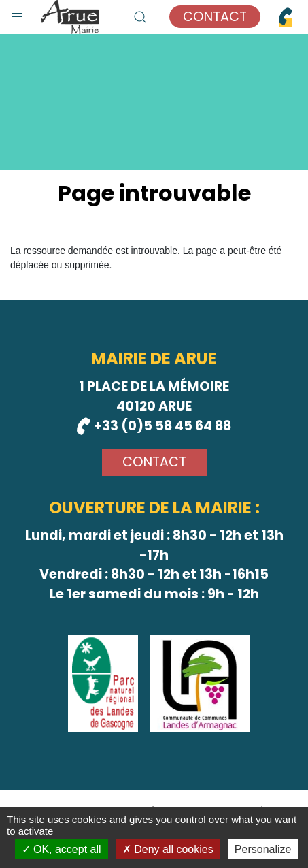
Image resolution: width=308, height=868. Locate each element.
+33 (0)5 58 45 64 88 (154, 426)
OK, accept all (62, 849)
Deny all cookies (168, 849)
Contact (215, 17)
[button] (17, 14)
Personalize (263, 849)
